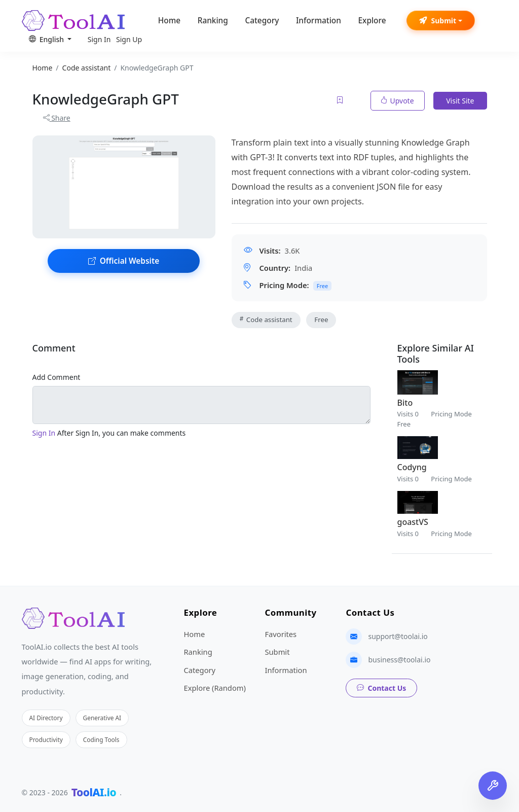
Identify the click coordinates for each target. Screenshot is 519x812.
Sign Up (129, 39)
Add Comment (57, 377)
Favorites (281, 634)
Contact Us (381, 688)
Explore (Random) (214, 688)
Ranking (213, 21)
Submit (438, 21)
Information (319, 21)
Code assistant (266, 320)
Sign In (99, 39)
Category (262, 21)
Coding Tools (101, 739)
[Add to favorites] (341, 101)
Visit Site (460, 101)
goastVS (413, 522)
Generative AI (102, 718)
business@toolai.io (399, 660)
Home (169, 21)
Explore (372, 21)
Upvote (398, 101)
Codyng (412, 467)
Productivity (46, 739)
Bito (405, 403)
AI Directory (46, 718)
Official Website (124, 261)
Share (57, 118)
